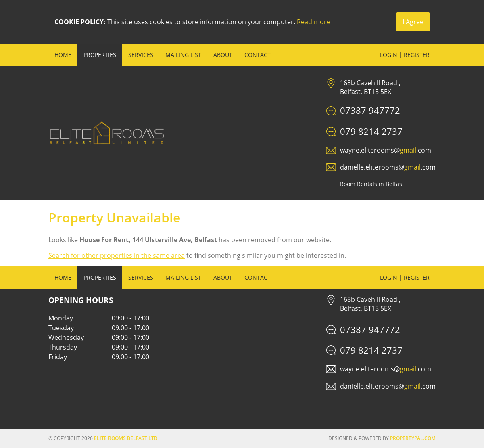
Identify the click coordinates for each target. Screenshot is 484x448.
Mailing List (183, 55)
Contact (258, 55)
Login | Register (405, 55)
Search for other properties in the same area (117, 255)
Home (63, 55)
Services (141, 55)
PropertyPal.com (413, 438)
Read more (314, 22)
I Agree (413, 22)
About (223, 55)
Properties (100, 55)
